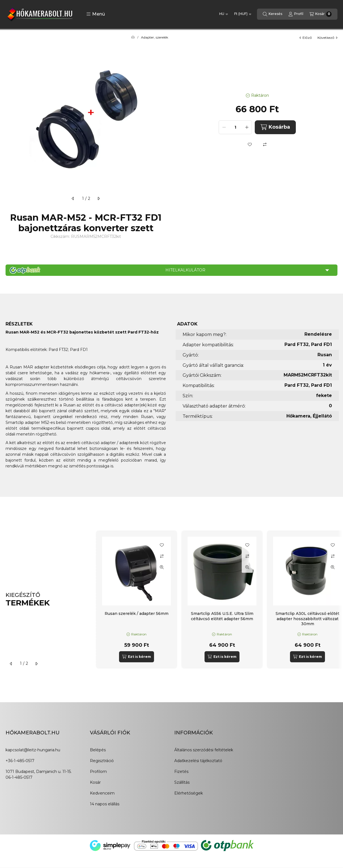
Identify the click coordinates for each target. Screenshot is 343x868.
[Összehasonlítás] (265, 144)
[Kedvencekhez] (250, 144)
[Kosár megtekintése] (321, 14)
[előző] (73, 198)
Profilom (98, 772)
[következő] (99, 198)
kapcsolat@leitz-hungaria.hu (33, 750)
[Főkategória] (133, 37)
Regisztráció (102, 761)
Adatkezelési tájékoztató (198, 761)
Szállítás (182, 782)
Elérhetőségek (189, 793)
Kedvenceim (102, 793)
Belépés (98, 750)
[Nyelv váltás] (224, 14)
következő (327, 38)
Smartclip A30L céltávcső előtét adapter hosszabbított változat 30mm (307, 618)
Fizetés (181, 772)
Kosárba (275, 127)
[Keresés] (273, 14)
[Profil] (296, 14)
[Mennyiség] (235, 127)
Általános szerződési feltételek (204, 750)
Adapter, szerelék (155, 37)
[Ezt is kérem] (136, 657)
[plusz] (247, 127)
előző (306, 38)
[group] (217, 600)
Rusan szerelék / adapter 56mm (137, 614)
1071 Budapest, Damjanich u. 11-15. (39, 772)
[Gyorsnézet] (162, 567)
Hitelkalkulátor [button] (185, 270)
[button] (96, 14)
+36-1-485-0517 (20, 761)
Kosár (95, 782)
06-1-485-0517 (19, 777)
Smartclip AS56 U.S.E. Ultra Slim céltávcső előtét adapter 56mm (222, 616)
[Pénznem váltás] (243, 14)
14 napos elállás (105, 804)
